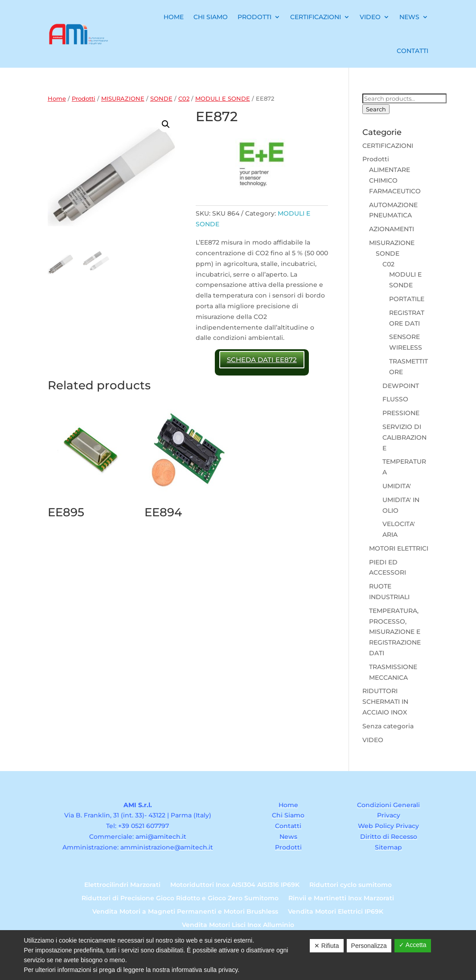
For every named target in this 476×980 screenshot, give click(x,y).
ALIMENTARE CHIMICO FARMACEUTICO (395, 180)
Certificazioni (316, 17)
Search (376, 109)
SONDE (161, 99)
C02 (184, 99)
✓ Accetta (413, 945)
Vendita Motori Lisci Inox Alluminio (238, 925)
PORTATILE (407, 299)
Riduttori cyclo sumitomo (351, 885)
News (409, 17)
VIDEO (373, 740)
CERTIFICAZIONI (388, 146)
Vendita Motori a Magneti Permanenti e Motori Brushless (185, 912)
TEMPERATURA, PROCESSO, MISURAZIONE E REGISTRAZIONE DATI (395, 632)
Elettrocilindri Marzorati (122, 885)
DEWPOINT (401, 386)
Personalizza (369, 946)
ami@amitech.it (161, 837)
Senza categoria (388, 726)
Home (174, 17)
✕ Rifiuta (327, 946)
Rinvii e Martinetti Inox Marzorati (341, 898)
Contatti (412, 51)
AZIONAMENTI (392, 229)
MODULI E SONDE (223, 99)
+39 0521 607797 (144, 826)
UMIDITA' (397, 486)
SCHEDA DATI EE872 (262, 360)
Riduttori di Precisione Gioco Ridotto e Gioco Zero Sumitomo (180, 898)
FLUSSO (395, 399)
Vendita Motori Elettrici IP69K (336, 912)
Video (370, 17)
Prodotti (254, 17)
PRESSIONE (401, 413)
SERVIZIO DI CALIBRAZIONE (404, 437)
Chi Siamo (211, 17)
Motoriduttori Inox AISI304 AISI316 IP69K (235, 885)
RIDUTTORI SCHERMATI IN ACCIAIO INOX (385, 702)
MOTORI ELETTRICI (399, 548)
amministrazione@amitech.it (167, 847)
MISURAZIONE (123, 99)
